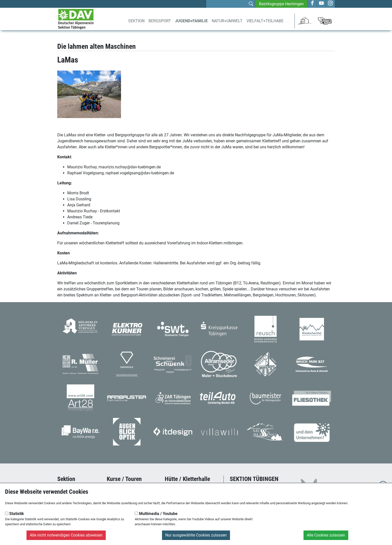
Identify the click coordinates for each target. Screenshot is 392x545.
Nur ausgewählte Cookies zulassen (196, 535)
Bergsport (160, 21)
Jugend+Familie (191, 21)
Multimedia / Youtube (156, 514)
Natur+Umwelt (227, 21)
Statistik (14, 514)
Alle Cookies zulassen (326, 535)
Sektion (136, 21)
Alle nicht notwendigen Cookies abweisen (66, 535)
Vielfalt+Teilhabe (265, 21)
